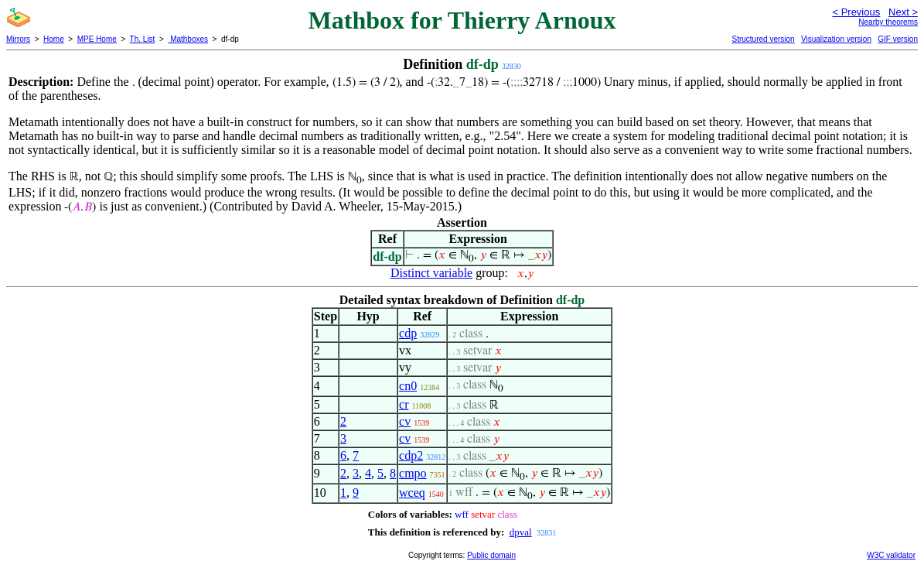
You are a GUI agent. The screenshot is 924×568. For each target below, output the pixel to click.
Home (54, 39)
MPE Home (97, 39)
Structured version (763, 39)
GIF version (898, 39)
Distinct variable (431, 273)
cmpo (413, 473)
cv (405, 421)
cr (404, 404)
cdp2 (411, 455)
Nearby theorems (888, 22)
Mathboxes (188, 39)
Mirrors (18, 39)
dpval (521, 532)
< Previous (856, 12)
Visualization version (836, 39)
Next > (903, 12)
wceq (412, 493)
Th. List (143, 39)
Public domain (491, 555)
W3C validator (891, 555)
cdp (408, 333)
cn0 (408, 386)
